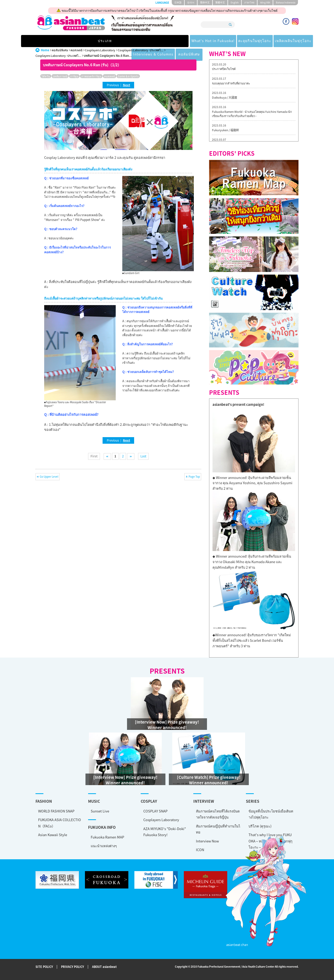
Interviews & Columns (239, 41)
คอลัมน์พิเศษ (281, 41)
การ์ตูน (74, 76)
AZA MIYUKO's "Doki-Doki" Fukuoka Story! (165, 832)
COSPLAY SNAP (155, 811)
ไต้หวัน (46, 76)
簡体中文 (205, 2)
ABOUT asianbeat (104, 967)
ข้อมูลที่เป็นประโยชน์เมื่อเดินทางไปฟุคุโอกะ (271, 814)
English (235, 2)
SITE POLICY (44, 967)
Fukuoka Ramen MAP (107, 837)
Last (143, 456)
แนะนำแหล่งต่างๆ (104, 846)
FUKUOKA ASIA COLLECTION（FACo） (60, 823)
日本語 (178, 2)
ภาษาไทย (249, 2)
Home (45, 50)
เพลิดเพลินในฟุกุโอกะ (190, 41)
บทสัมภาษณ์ (60, 76)
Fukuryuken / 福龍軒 (226, 130)
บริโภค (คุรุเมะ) (260, 826)
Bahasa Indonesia (286, 2)
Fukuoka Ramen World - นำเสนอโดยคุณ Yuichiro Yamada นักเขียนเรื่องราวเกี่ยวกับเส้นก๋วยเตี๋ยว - (252, 114)
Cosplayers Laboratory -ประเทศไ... (141, 50)
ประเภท (53, 41)
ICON (200, 850)
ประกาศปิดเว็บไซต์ (224, 69)
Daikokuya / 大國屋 (225, 97)
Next (126, 85)
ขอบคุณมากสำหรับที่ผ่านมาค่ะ (231, 83)
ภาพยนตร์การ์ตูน (91, 76)
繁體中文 (220, 2)
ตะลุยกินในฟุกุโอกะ (146, 41)
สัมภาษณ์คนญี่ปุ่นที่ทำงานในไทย (218, 829)
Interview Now (207, 841)
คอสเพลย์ (76, 50)
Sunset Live (100, 811)
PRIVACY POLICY (72, 967)
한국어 (191, 2)
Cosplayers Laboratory (100, 50)
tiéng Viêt (265, 2)
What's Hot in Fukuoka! (98, 41)
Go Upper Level (49, 476)
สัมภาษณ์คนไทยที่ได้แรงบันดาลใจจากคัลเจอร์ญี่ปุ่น (218, 814)
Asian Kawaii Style (53, 835)
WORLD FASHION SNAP (56, 811)
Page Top (194, 476)
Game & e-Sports (128, 76)
